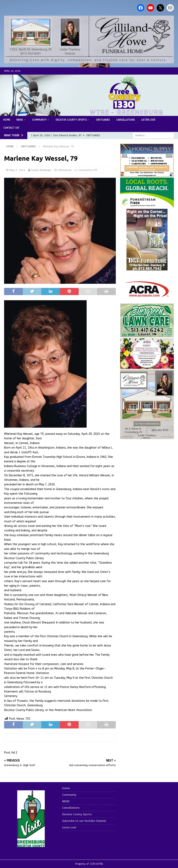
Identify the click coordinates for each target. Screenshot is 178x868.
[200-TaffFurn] (147, 268)
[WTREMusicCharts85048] (147, 366)
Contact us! (11, 128)
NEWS (20, 120)
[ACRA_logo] (147, 295)
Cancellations (126, 120)
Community (39, 120)
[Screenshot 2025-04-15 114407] (147, 335)
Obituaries (103, 120)
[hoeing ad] (147, 175)
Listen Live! (148, 120)
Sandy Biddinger (41, 170)
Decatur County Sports (71, 120)
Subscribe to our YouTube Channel (84, 821)
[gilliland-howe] (147, 437)
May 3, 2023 (17, 170)
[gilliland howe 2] (89, 61)
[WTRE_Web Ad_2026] (147, 206)
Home (7, 120)
